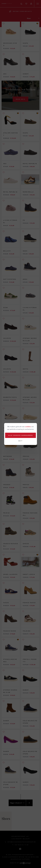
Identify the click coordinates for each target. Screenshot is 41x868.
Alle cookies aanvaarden (20, 435)
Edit (20, 441)
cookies (28, 427)
